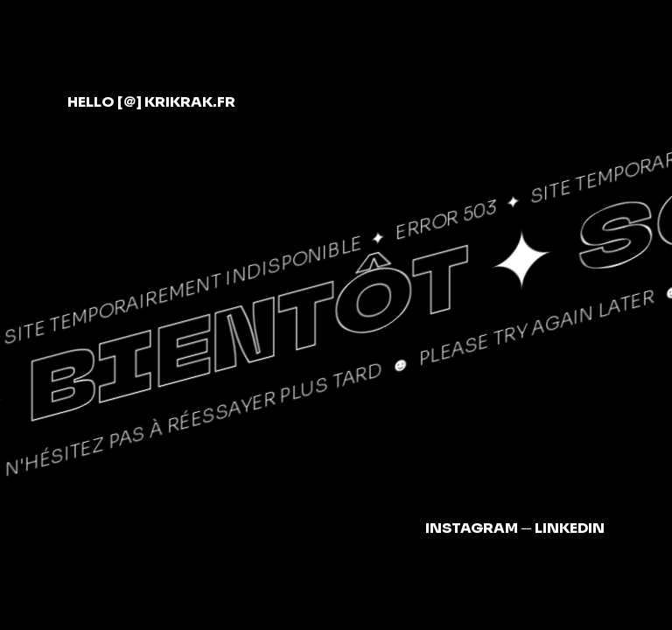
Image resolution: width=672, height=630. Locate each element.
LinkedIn (570, 528)
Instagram (472, 528)
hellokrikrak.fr (151, 102)
